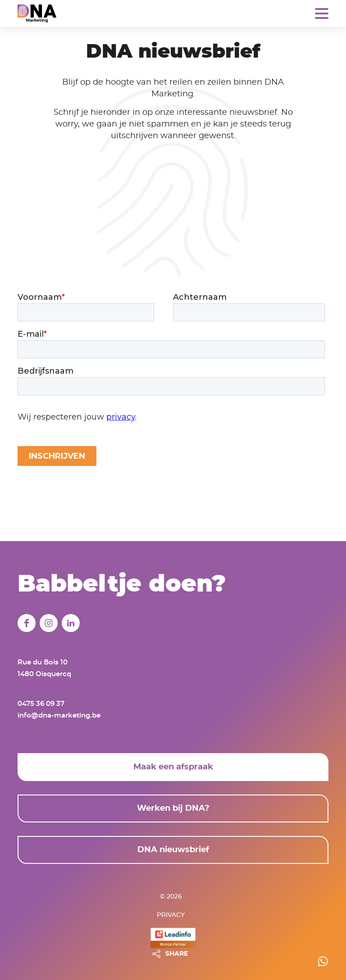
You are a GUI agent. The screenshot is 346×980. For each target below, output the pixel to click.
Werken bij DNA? (173, 808)
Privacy (171, 915)
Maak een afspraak (173, 767)
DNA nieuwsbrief (173, 850)
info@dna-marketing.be (59, 716)
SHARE (177, 954)
